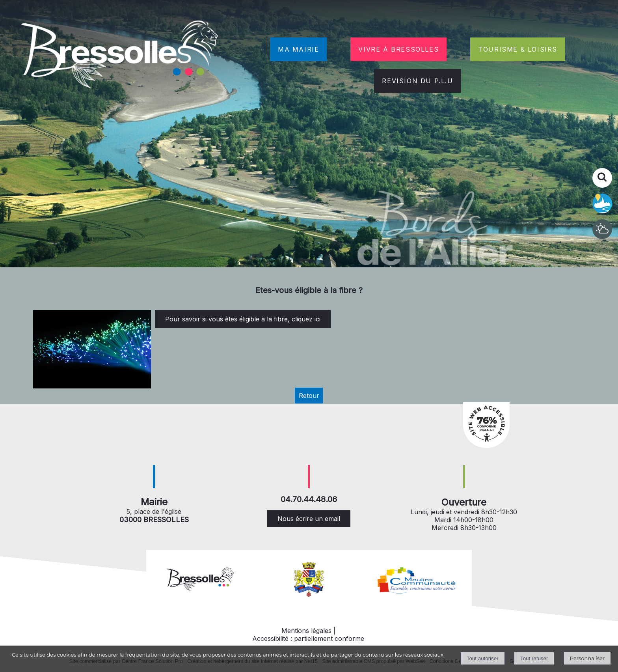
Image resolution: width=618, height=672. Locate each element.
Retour (309, 396)
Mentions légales (306, 631)
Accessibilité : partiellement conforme (308, 638)
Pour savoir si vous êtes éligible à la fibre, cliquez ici (243, 319)
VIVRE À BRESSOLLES (398, 49)
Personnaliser (587, 658)
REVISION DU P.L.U (417, 81)
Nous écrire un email (309, 519)
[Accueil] (121, 56)
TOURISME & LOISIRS (518, 49)
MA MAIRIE (298, 49)
